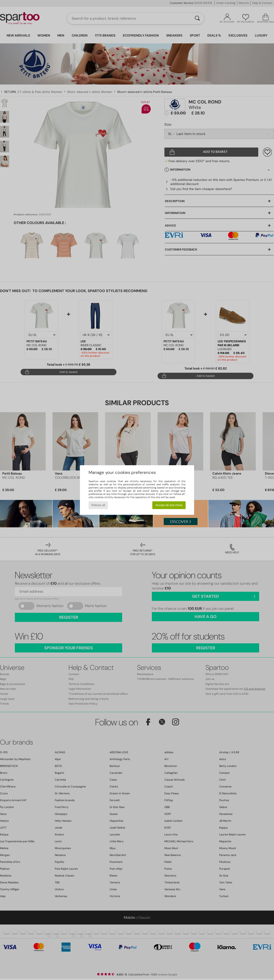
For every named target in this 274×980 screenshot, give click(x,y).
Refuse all (98, 505)
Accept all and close (169, 505)
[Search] (197, 18)
